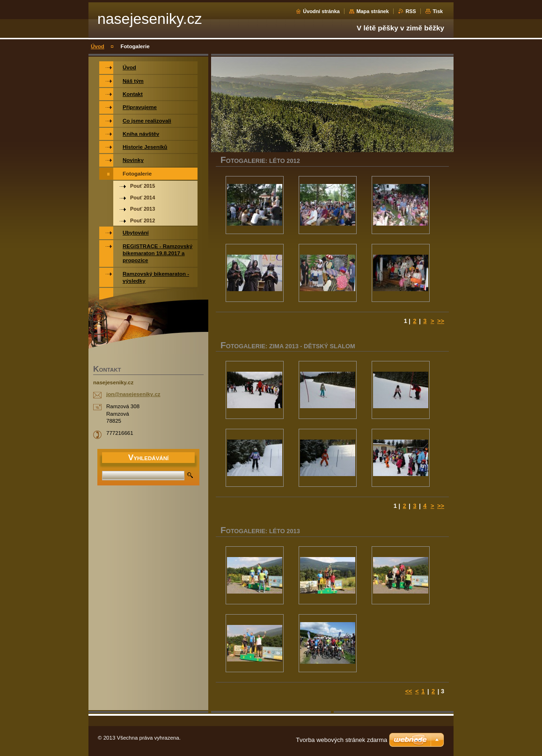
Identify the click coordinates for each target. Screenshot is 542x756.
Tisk (438, 11)
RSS (410, 11)
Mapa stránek (373, 11)
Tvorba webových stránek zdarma (341, 740)
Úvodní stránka (321, 11)
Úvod (98, 46)
